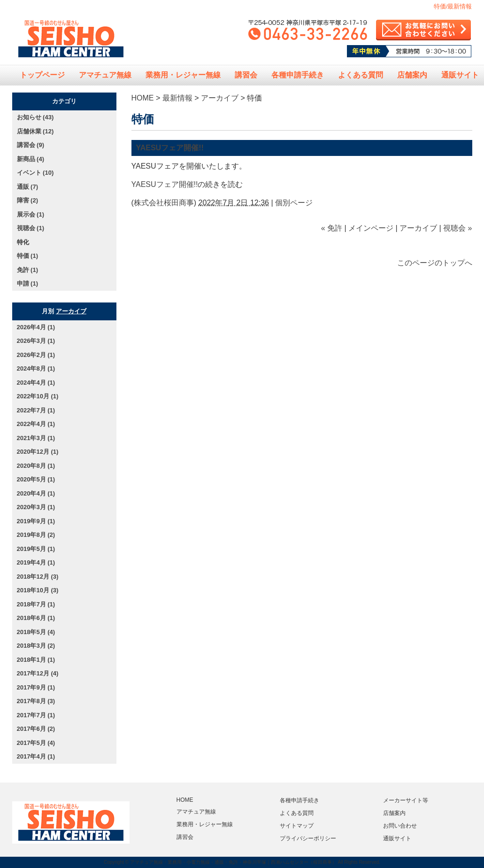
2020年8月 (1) (36, 466)
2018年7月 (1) (36, 604)
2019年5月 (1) (36, 549)
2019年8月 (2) (36, 535)
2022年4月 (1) (36, 424)
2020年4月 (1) (36, 493)
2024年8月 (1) (36, 368)
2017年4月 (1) (36, 756)
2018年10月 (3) (38, 590)
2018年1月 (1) (36, 660)
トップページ (42, 75)
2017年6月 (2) (36, 729)
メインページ (371, 228)
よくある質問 (361, 75)
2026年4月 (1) (36, 327)
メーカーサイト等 (406, 800)
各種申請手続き (298, 75)
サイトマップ (297, 826)
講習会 (246, 75)
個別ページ (294, 203)
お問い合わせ (400, 826)
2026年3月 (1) (36, 341)
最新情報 (177, 98)
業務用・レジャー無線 (183, 75)
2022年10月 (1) (38, 396)
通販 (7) (28, 187)
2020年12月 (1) (38, 452)
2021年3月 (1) (36, 438)
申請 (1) (28, 283)
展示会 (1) (31, 214)
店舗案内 (412, 75)
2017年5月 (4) (36, 743)
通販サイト (397, 838)
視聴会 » (457, 228)
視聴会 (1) (31, 228)
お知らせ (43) (35, 117)
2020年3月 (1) (36, 507)
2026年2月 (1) (36, 355)
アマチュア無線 (105, 75)
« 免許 (332, 228)
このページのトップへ (435, 263)
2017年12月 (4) (38, 673)
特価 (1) (28, 256)
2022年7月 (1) (36, 410)
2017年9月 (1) (36, 687)
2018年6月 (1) (36, 618)
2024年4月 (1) (36, 383)
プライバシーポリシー (308, 838)
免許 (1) (28, 270)
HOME (143, 98)
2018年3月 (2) (36, 646)
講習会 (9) (31, 145)
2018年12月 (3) (38, 577)
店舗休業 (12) (35, 131)
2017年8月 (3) (36, 701)
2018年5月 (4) (36, 632)
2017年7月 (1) (36, 715)
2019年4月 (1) (36, 562)
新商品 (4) (31, 159)
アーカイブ (220, 98)
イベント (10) (35, 173)
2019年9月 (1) (36, 521)
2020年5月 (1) (36, 479)
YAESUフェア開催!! (170, 148)
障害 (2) (28, 200)
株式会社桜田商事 (164, 203)
